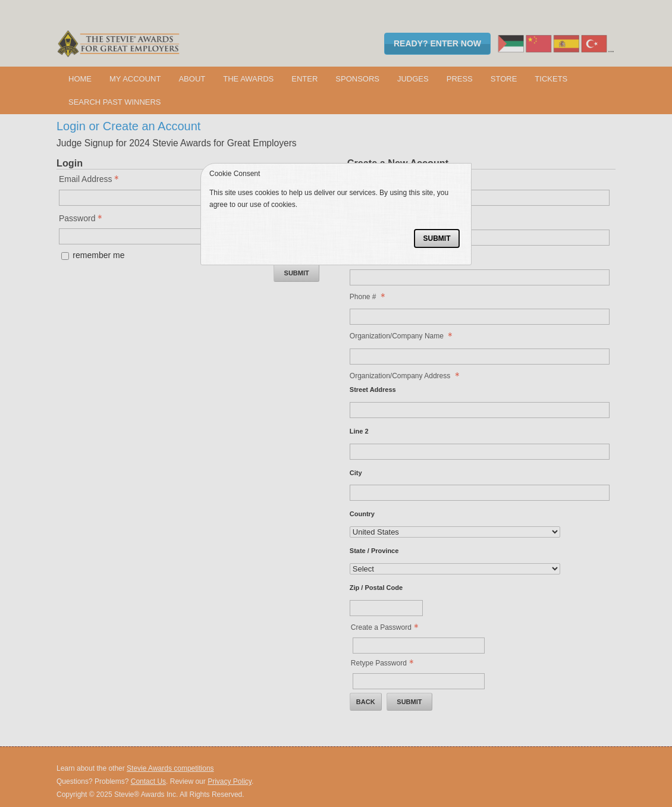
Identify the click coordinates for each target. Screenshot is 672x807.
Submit (437, 238)
